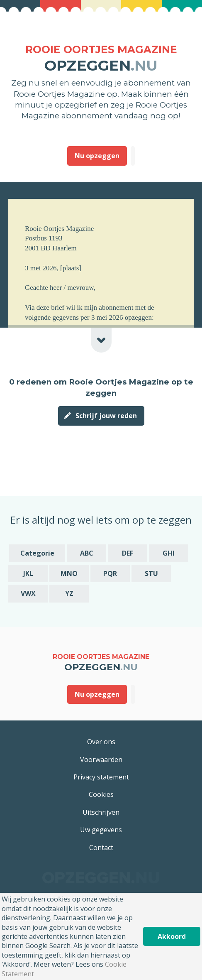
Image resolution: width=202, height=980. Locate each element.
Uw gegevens (101, 830)
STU (151, 573)
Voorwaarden (101, 759)
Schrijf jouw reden (106, 416)
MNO (69, 573)
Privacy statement (101, 777)
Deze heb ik (133, 156)
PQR (110, 573)
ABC (87, 553)
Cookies (101, 794)
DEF (128, 553)
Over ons (101, 742)
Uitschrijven (101, 812)
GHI (169, 553)
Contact (101, 848)
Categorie (37, 553)
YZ (69, 593)
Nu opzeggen (97, 156)
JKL (28, 573)
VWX (28, 593)
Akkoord (172, 936)
